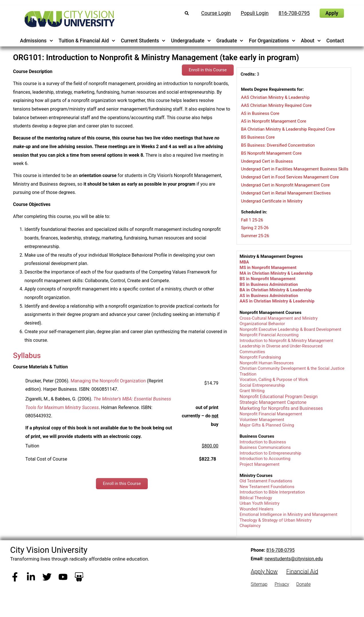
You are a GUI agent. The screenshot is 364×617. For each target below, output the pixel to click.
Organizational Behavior (262, 324)
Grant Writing (252, 391)
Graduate (230, 41)
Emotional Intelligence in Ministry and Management (289, 514)
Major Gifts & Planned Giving (267, 425)
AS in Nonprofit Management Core (274, 121)
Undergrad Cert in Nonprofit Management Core (286, 185)
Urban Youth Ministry (260, 503)
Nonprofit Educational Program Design (279, 397)
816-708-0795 (281, 550)
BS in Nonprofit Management (268, 279)
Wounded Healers (257, 509)
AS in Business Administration (269, 296)
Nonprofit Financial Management (271, 414)
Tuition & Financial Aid (87, 41)
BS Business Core (258, 137)
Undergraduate (191, 41)
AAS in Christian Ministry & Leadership (277, 301)
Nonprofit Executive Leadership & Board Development (291, 329)
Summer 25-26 (255, 236)
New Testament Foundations (267, 487)
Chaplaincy (250, 526)
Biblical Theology (256, 498)
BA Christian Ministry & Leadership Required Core (288, 129)
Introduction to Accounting (265, 459)
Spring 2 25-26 (255, 228)
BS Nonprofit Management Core (271, 153)
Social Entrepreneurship (262, 385)
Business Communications (265, 447)
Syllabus (27, 355)
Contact (335, 41)
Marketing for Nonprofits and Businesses (281, 408)
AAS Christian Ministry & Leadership (276, 97)
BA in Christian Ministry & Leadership (276, 290)
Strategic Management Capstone (274, 402)
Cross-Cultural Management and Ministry (279, 318)
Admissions (37, 41)
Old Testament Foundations (266, 481)
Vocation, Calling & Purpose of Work (274, 380)
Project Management (260, 464)
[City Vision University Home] (68, 19)
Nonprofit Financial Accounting (269, 335)
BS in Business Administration (269, 284)
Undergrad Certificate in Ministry (272, 201)
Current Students (143, 41)
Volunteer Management (262, 420)
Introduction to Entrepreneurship (270, 453)
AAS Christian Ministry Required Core (277, 105)
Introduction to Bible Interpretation (272, 492)
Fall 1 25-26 (252, 220)
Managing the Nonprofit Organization (108, 381)
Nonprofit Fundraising (260, 357)
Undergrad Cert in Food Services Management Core (290, 177)
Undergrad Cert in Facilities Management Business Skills (295, 169)
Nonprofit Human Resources (267, 363)
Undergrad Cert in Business (267, 161)
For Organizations (272, 41)
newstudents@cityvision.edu (294, 559)
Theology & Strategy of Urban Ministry (276, 520)
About (311, 41)
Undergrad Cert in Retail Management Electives (286, 193)
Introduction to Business (263, 442)
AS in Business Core (260, 113)
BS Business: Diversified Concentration (278, 145)
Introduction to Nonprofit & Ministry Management (287, 341)
